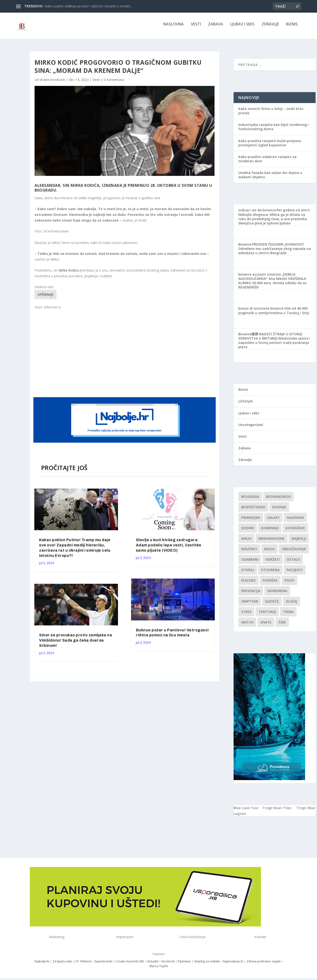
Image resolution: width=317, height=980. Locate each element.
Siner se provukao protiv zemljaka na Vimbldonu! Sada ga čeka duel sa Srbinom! (76, 644)
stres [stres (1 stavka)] (246, 615)
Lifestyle (245, 404)
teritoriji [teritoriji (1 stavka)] (267, 615)
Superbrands (103, 965)
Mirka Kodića (69, 274)
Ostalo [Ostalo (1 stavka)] (293, 563)
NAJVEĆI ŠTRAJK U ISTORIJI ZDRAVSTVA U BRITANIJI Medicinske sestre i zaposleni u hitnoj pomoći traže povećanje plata (274, 344)
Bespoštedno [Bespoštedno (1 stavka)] (253, 510)
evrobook (58, 83)
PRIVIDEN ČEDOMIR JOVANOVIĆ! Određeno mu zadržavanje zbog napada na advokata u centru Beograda (275, 252)
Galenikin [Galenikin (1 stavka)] (295, 521)
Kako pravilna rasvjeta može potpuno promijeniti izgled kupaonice (270, 146)
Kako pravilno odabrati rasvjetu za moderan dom (267, 162)
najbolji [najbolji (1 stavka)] (299, 542)
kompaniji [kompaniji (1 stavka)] (270, 531)
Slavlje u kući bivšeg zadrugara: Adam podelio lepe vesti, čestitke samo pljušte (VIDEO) (169, 548)
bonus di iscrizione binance (261, 312)
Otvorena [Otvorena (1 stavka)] (270, 573)
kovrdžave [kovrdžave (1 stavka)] (295, 531)
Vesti (196, 28)
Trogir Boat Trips (277, 811)
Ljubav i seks (242, 28)
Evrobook (168, 965)
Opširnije (46, 298)
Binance (245, 248)
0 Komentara (114, 83)
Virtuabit (153, 965)
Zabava (216, 28)
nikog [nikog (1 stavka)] (269, 552)
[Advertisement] (125, 356)
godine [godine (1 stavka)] (248, 531)
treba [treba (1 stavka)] (288, 615)
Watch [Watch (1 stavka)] (247, 626)
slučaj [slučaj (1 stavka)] (291, 605)
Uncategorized (251, 428)
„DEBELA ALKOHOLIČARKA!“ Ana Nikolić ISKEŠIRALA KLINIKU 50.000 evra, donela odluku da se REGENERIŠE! (272, 284)
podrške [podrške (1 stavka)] (270, 584)
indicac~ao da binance (257, 213)
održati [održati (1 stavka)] (273, 563)
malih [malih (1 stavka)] (246, 542)
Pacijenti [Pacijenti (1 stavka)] (295, 573)
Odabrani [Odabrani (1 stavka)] (250, 563)
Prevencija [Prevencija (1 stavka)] (251, 594)
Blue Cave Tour (246, 811)
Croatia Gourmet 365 (130, 965)
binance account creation (260, 278)
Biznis (292, 28)
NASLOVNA (174, 28)
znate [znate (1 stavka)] (266, 626)
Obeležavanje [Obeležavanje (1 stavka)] (294, 552)
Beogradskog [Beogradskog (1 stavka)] (278, 500)
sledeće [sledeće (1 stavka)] (272, 605)
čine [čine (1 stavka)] (282, 626)
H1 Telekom (83, 965)
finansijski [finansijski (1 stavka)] (251, 521)
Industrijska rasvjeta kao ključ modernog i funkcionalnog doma (274, 130)
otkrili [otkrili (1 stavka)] (248, 573)
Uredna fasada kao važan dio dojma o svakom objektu (270, 178)
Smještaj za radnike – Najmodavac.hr (219, 965)
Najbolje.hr (42, 965)
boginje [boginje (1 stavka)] (279, 510)
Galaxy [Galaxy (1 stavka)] (273, 521)
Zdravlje (270, 28)
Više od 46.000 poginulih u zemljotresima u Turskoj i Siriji (274, 314)
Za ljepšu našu (62, 965)
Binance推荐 (248, 337)
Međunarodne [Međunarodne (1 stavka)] (271, 542)
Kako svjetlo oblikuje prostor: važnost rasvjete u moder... (88, 6)
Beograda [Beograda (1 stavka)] (250, 500)
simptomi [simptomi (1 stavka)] (250, 605)
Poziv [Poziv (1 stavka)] (289, 584)
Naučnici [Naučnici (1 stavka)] (249, 552)
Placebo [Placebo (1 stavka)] (248, 584)
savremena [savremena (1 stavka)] (277, 594)
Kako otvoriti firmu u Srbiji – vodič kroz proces (271, 114)
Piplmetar (184, 965)
